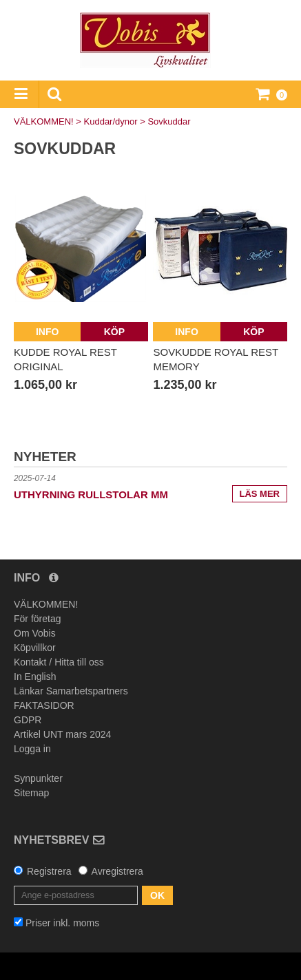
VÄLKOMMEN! (44, 121)
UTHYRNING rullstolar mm (91, 494)
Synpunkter (38, 778)
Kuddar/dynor (111, 121)
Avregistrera (117, 871)
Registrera (49, 871)
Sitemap (31, 793)
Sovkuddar (169, 121)
